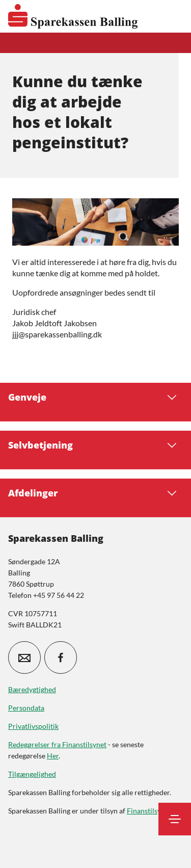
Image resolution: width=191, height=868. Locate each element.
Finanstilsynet (149, 811)
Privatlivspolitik (33, 726)
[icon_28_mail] (24, 657)
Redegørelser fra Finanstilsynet (57, 744)
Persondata (26, 708)
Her (53, 756)
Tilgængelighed (32, 774)
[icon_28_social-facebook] (61, 657)
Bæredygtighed (32, 689)
